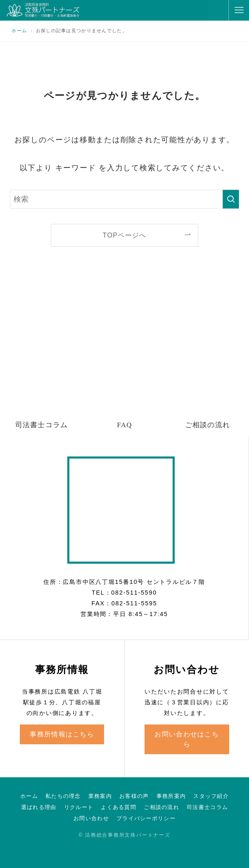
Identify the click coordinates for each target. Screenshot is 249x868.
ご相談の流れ (161, 807)
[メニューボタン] (239, 10)
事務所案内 (171, 796)
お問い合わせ (91, 818)
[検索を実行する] (231, 199)
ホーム (29, 796)
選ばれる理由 (39, 807)
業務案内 (100, 796)
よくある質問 (119, 807)
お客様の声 (134, 796)
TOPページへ (125, 235)
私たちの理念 (63, 796)
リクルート (79, 807)
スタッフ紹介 (211, 796)
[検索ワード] (124, 199)
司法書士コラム (207, 807)
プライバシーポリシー (146, 818)
